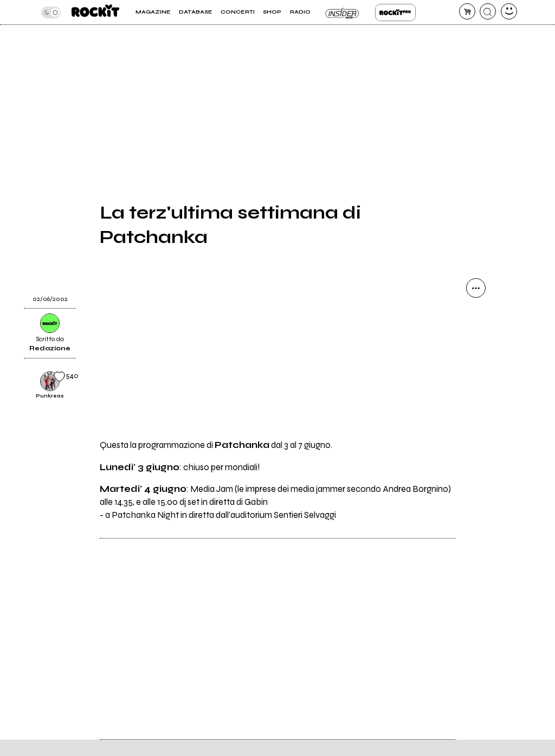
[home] (95, 12)
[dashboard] (509, 11)
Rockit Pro (395, 12)
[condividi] (476, 288)
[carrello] (467, 11)
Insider (343, 12)
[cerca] (488, 11)
